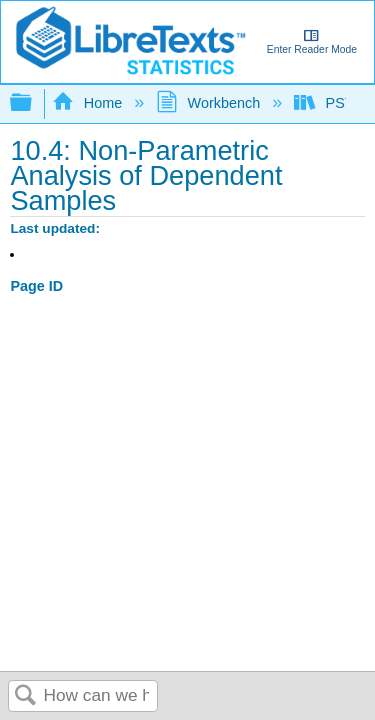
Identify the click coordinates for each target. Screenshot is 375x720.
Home (89, 103)
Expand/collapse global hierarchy (34, 103)
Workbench (210, 103)
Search (26, 696)
